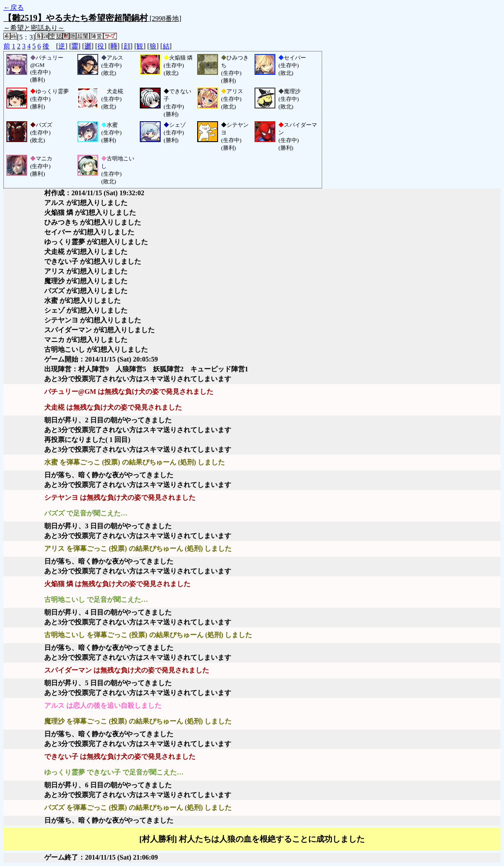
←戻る (14, 7)
